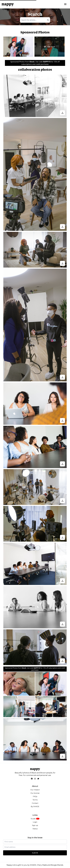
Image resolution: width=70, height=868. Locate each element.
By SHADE (35, 806)
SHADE (33, 865)
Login (35, 822)
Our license (35, 793)
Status (35, 829)
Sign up (35, 825)
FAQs (35, 796)
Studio (33, 819)
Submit (35, 853)
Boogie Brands (57, 865)
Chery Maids (42, 865)
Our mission (35, 790)
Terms (35, 800)
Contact (35, 803)
